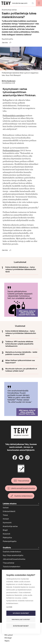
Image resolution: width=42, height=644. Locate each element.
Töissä (5, 515)
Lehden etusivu (10, 504)
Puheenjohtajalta (10, 541)
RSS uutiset (9, 635)
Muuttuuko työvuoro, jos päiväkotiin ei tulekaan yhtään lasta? (21, 370)
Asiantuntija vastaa (10, 526)
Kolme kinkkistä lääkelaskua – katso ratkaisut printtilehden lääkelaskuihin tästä (21, 269)
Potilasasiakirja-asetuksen (14, 116)
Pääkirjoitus (7, 538)
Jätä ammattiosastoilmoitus (14, 559)
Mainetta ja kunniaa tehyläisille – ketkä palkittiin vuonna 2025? (21, 353)
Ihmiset (6, 519)
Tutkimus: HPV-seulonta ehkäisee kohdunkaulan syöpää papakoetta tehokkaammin (19, 344)
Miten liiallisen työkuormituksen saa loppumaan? (20, 362)
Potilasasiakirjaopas (11, 150)
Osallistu (7, 548)
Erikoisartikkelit (9, 511)
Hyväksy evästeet (21, 613)
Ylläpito (7, 641)
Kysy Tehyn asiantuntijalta (13, 555)
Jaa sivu (5, 43)
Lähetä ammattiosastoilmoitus (23, 488)
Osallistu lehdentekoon (23, 496)
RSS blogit (8, 638)
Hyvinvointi (7, 523)
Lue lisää (9, 607)
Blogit (5, 530)
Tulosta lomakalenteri (11, 567)
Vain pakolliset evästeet (21, 620)
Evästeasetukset (21, 626)
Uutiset (6, 508)
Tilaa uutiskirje (23, 481)
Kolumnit (6, 534)
